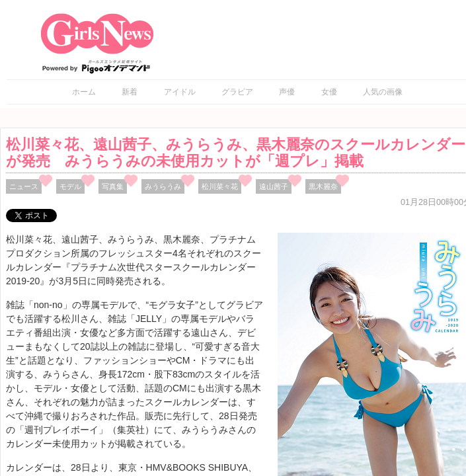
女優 (329, 92)
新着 (130, 92)
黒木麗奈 (323, 186)
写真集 (113, 186)
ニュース (24, 186)
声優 (287, 92)
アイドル (180, 92)
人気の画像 (383, 92)
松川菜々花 (220, 186)
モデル (70, 186)
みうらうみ (163, 186)
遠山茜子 (274, 186)
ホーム (84, 92)
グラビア (237, 92)
